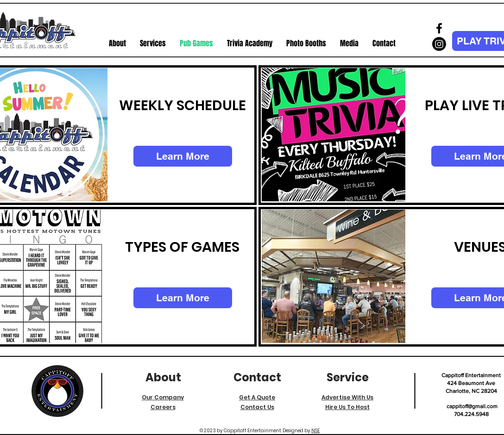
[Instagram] (439, 44)
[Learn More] (183, 156)
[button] (153, 43)
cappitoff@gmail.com (472, 406)
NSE (315, 431)
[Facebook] (439, 28)
